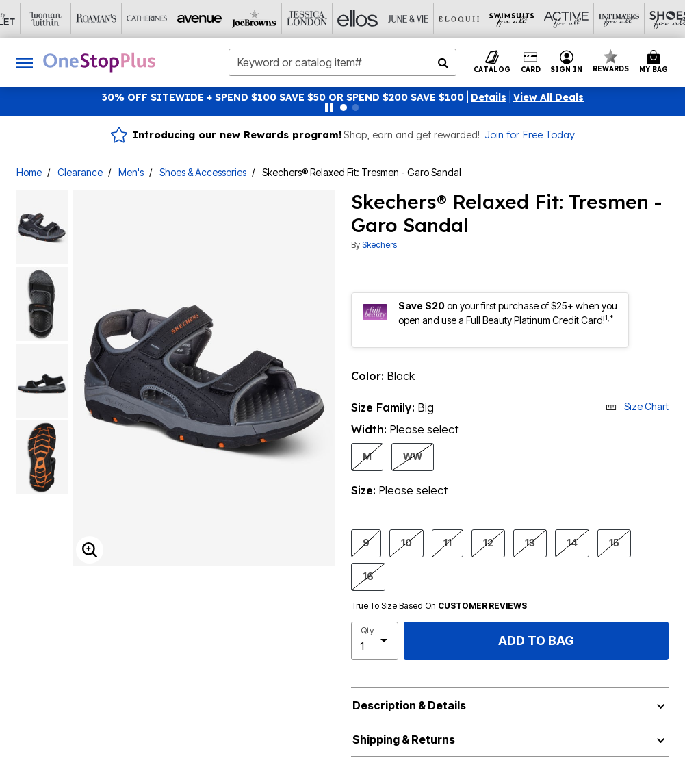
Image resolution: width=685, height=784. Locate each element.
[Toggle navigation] (25, 62)
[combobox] (343, 62)
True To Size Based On (439, 606)
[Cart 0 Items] (656, 62)
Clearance (80, 172)
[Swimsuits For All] (419, 19)
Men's (131, 172)
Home (29, 172)
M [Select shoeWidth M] (367, 456)
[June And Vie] (318, 19)
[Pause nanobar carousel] (329, 108)
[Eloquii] (368, 19)
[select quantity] (375, 641)
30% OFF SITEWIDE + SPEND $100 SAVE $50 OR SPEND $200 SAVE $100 (283, 97)
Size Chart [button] (637, 406)
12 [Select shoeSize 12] (488, 542)
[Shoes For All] (571, 19)
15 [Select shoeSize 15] (614, 542)
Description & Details (409, 705)
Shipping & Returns (404, 739)
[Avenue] (115, 19)
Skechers (379, 245)
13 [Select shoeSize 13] (530, 542)
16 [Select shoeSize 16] (368, 576)
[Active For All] (469, 19)
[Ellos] (267, 19)
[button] (489, 97)
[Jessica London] (216, 19)
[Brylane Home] (621, 19)
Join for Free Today (530, 135)
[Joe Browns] (166, 19)
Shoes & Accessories (203, 172)
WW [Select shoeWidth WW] (413, 456)
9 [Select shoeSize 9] (366, 542)
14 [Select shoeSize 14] (572, 542)
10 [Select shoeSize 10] (406, 542)
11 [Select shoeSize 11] (448, 542)
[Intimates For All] (520, 19)
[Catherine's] (64, 19)
